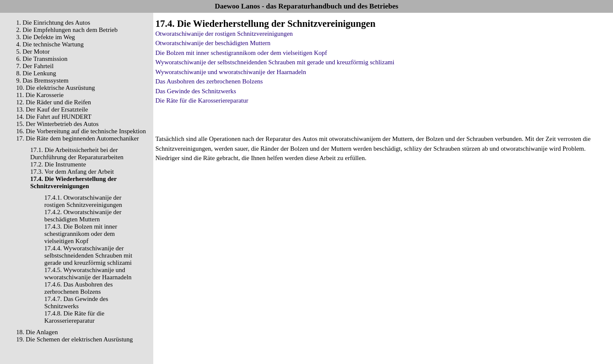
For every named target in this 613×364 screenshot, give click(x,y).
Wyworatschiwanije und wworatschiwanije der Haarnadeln (231, 72)
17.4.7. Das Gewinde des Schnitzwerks (76, 302)
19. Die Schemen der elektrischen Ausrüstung (74, 339)
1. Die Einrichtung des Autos (53, 23)
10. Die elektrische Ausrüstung (56, 88)
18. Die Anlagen (37, 332)
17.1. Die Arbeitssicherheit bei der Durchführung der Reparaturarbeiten (77, 153)
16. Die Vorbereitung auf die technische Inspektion (81, 131)
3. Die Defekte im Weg (46, 37)
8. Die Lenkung (36, 73)
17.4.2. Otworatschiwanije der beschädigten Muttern (83, 216)
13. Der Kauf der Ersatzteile (52, 109)
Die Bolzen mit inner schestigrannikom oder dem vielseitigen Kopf (241, 53)
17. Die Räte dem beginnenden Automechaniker (77, 138)
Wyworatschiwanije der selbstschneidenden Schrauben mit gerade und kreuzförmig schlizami (275, 62)
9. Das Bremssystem (42, 80)
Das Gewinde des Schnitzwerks (196, 91)
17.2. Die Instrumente (58, 164)
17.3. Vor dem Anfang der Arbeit (72, 172)
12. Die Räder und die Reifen (54, 102)
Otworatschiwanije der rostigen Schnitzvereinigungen (224, 34)
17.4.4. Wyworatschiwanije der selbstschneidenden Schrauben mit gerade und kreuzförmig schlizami (88, 255)
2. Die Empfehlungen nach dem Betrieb (67, 30)
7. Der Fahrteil (35, 66)
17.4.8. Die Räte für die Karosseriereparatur (74, 317)
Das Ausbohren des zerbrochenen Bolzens (209, 81)
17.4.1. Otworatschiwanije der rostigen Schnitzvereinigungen (83, 201)
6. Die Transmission (42, 59)
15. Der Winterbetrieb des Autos (57, 124)
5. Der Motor (33, 52)
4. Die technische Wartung (50, 44)
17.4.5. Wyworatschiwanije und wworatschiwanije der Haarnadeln (88, 274)
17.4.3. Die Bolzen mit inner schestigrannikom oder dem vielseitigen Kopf (81, 234)
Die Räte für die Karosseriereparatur (202, 100)
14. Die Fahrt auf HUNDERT (54, 117)
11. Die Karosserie (40, 95)
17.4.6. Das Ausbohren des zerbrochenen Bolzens (79, 288)
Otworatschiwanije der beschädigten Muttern (213, 43)
